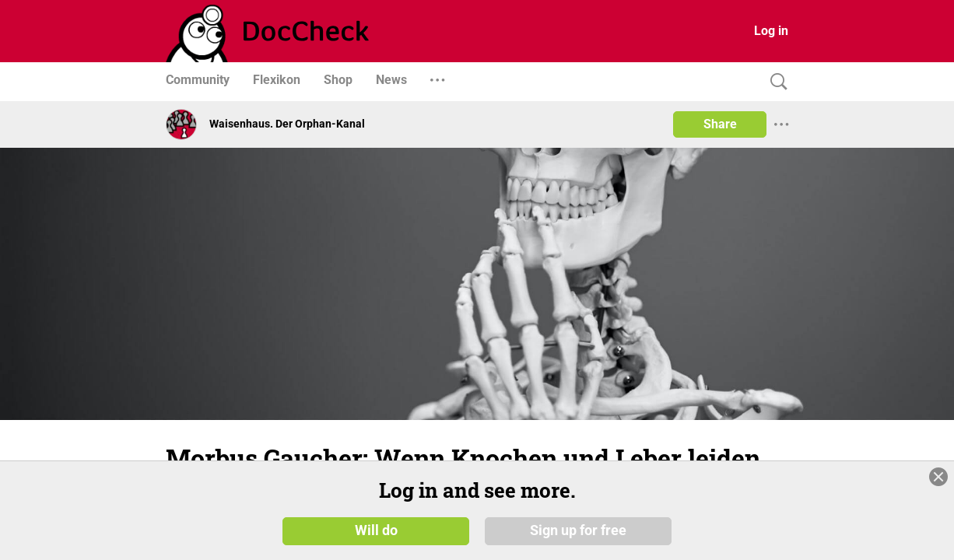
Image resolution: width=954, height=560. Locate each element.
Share (720, 124)
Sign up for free (578, 530)
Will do (376, 530)
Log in (771, 31)
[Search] (775, 82)
